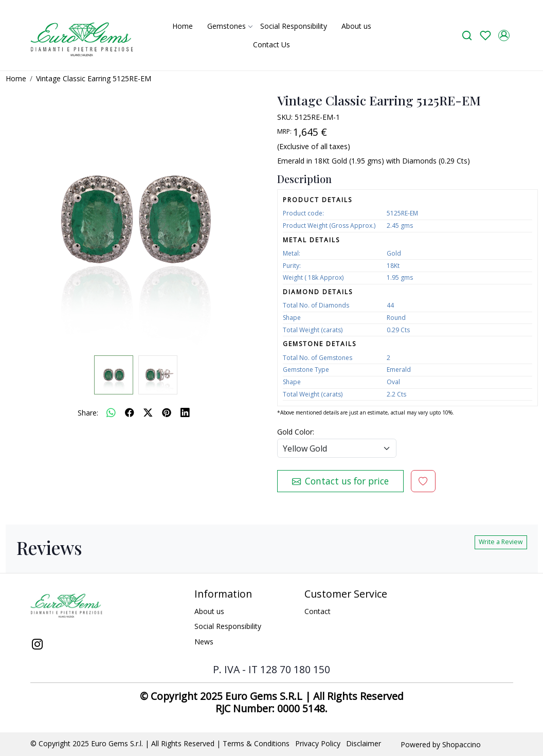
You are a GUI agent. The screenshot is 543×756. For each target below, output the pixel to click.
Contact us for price (340, 481)
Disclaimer (364, 743)
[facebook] (130, 412)
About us (356, 26)
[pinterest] (167, 412)
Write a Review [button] (501, 542)
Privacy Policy (318, 743)
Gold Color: (296, 432)
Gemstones (230, 26)
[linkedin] (185, 412)
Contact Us (271, 44)
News (204, 642)
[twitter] (148, 412)
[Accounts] (504, 35)
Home (183, 26)
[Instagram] (38, 645)
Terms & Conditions (256, 743)
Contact (318, 611)
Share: (88, 413)
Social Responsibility (294, 26)
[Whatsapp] (111, 412)
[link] (467, 35)
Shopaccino (461, 744)
